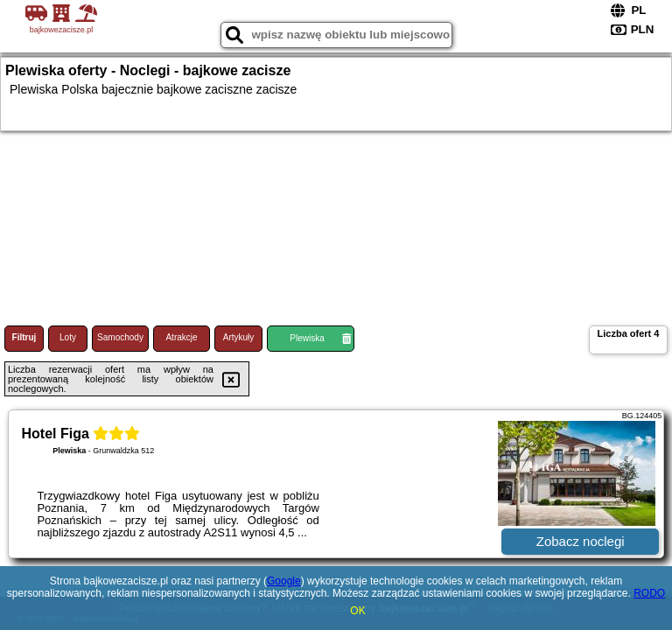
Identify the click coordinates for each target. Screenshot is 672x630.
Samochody (120, 337)
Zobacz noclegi (581, 541)
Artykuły (239, 337)
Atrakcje (181, 337)
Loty (68, 337)
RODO (649, 593)
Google (284, 581)
